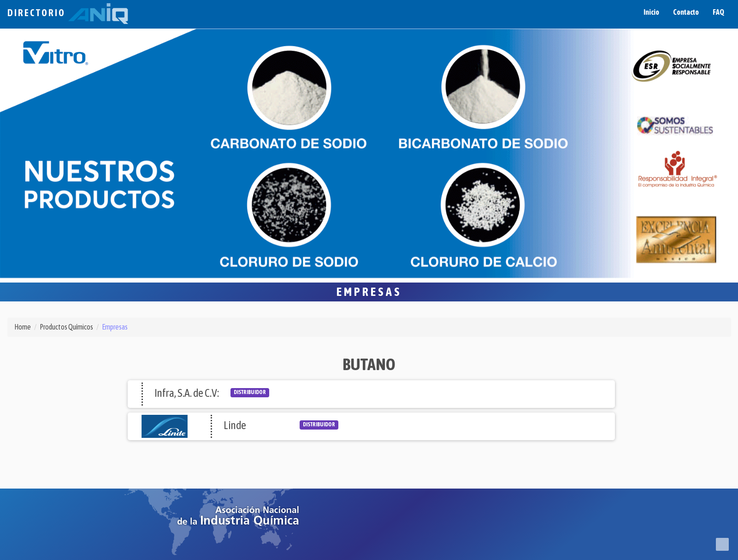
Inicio (651, 12)
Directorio (68, 13)
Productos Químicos (66, 327)
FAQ (718, 12)
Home (23, 327)
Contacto (686, 12)
